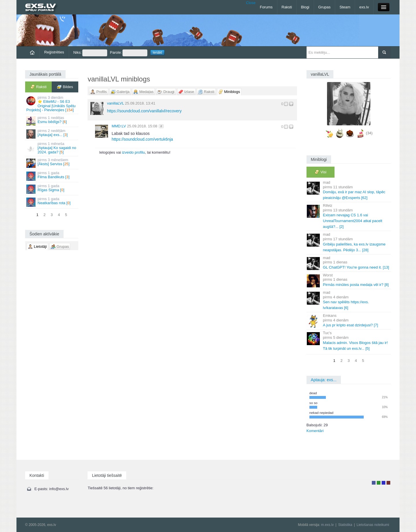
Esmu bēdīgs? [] (52, 121)
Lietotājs (374, 483)
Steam (345, 7)
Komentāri (315, 431)
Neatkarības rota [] (52, 202)
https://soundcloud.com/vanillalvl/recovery (144, 111)
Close (251, 3)
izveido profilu (133, 152)
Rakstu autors (379, 483)
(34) (369, 133)
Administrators (388, 483)
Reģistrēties (54, 52)
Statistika (345, 525)
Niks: (90, 53)
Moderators (383, 483)
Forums (266, 7)
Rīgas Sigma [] (52, 189)
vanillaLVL (115, 103)
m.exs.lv (327, 525)
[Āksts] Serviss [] (52, 163)
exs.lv (364, 7)
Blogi (305, 7)
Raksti (287, 7)
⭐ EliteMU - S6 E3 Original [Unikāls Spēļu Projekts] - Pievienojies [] (52, 104)
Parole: (129, 53)
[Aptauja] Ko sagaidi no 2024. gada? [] (52, 148)
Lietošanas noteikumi (373, 525)
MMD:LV (119, 126)
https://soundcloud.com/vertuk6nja (142, 139)
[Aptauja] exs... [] (52, 134)
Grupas (325, 7)
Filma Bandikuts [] (52, 176)
